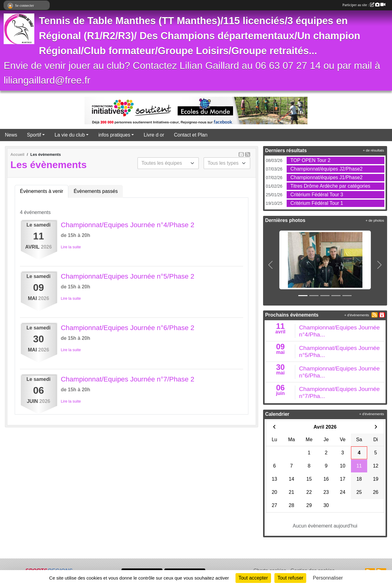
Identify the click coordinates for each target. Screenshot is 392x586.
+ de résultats (373, 150)
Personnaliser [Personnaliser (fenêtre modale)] (328, 578)
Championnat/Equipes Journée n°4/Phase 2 (127, 225)
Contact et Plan (191, 135)
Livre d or (154, 135)
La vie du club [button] (70, 135)
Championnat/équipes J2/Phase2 (326, 169)
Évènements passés (96, 191)
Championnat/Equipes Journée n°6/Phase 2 (127, 328)
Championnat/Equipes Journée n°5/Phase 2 (127, 276)
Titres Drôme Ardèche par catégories (330, 186)
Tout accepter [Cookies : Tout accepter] (253, 578)
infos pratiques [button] (114, 135)
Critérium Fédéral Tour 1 (317, 203)
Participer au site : (364, 5)
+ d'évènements (357, 315)
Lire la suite (71, 247)
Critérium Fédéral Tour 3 (317, 195)
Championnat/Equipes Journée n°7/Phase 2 (127, 379)
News (11, 135)
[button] (271, 265)
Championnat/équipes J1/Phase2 (326, 177)
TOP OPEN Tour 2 (310, 160)
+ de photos (375, 220)
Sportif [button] (34, 135)
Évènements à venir (41, 191)
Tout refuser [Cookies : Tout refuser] (290, 578)
